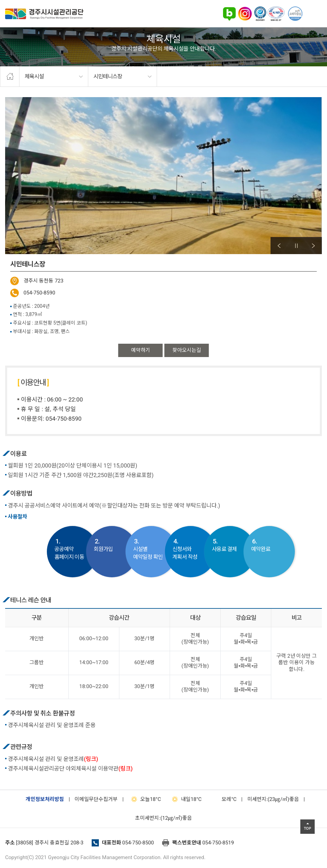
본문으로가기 (15, 0)
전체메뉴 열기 (313, 14)
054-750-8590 (40, 293)
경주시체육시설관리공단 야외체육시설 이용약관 (70, 769)
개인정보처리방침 (45, 799)
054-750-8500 (138, 843)
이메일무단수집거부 (96, 799)
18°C (145, 799)
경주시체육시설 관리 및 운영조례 (53, 759)
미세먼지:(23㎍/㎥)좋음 (273, 799)
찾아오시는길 (187, 350)
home (10, 77)
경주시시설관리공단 (44, 14)
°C (223, 799)
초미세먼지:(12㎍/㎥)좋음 (163, 818)
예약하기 (141, 350)
